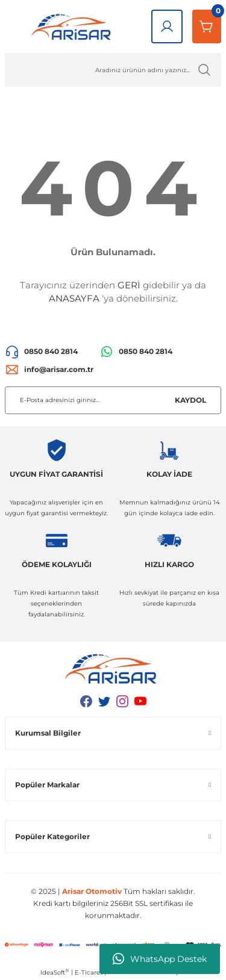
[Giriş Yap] (167, 26)
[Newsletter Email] (113, 400)
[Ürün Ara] (113, 70)
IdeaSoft (55, 972)
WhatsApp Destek (160, 959)
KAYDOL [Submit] (190, 400)
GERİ (129, 285)
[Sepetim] (207, 26)
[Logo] (73, 26)
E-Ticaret (89, 972)
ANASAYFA (74, 298)
